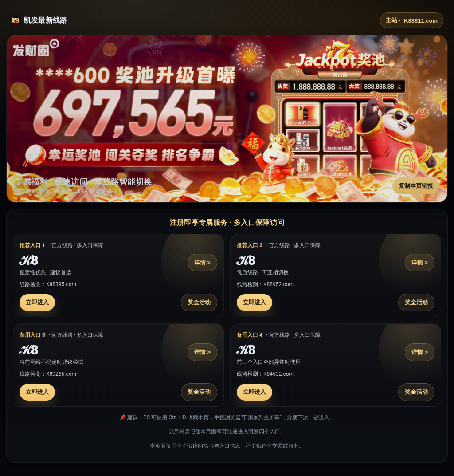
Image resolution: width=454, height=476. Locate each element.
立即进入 (37, 302)
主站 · (412, 20)
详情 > (202, 262)
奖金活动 (199, 302)
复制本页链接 (416, 186)
